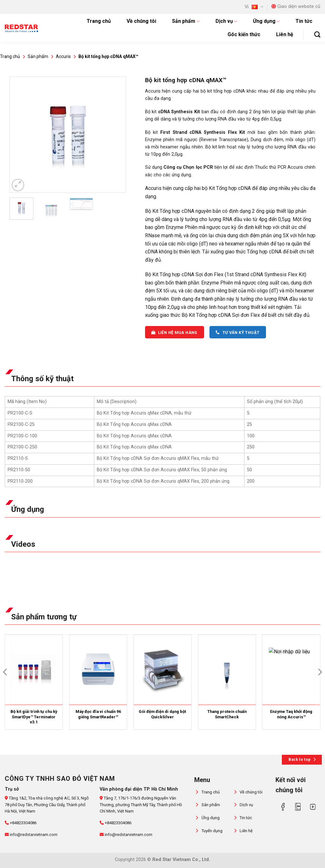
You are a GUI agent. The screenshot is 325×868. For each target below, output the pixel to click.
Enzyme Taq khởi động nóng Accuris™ (291, 714)
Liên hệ (285, 34)
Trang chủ (99, 21)
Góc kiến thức (244, 34)
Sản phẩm (186, 21)
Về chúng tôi (141, 21)
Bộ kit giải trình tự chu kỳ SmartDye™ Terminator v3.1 (34, 717)
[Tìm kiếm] (317, 34)
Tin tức (304, 21)
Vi (254, 7)
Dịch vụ (226, 21)
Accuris (63, 56)
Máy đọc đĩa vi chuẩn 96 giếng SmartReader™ (98, 714)
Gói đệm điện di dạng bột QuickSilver (162, 714)
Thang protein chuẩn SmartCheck (227, 714)
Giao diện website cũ (296, 7)
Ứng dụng (266, 21)
